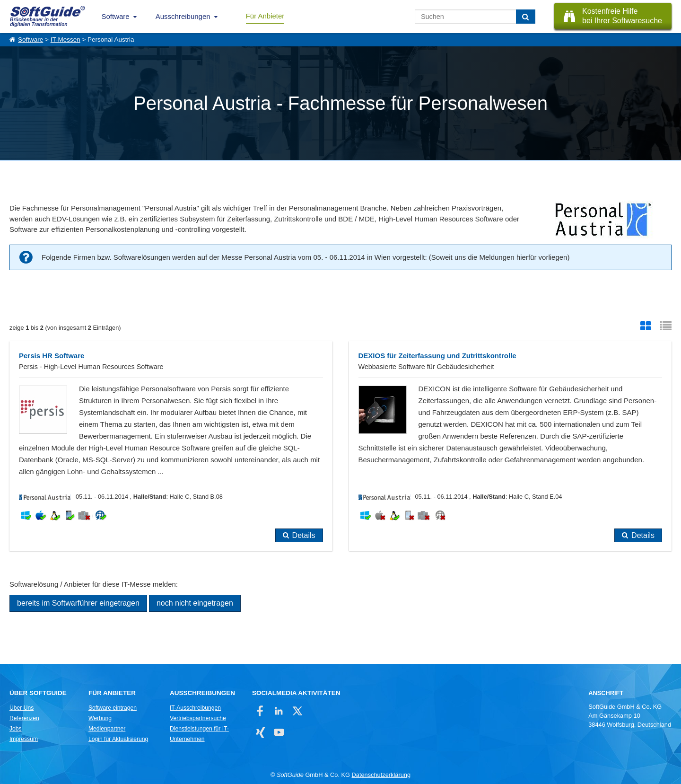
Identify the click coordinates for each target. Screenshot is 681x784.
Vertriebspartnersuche (198, 718)
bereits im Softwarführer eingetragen (78, 603)
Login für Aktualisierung (118, 739)
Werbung (100, 718)
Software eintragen (113, 708)
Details (304, 535)
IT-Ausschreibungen (195, 708)
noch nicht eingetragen (195, 603)
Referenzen (24, 718)
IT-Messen (65, 40)
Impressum (24, 739)
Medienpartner (107, 729)
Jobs (16, 729)
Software (116, 16)
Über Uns (22, 708)
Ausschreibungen (183, 16)
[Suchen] (526, 17)
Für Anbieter (265, 16)
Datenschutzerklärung (381, 775)
